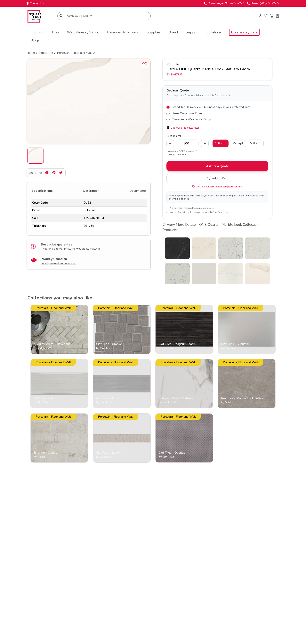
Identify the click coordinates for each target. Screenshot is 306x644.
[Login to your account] (261, 16)
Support (192, 32)
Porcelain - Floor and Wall (75, 53)
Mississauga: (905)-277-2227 (224, 3)
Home (31, 53)
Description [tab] (91, 191)
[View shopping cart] (272, 16)
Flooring (37, 32)
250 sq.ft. (238, 143)
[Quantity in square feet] (188, 143)
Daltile (177, 75)
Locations (214, 32)
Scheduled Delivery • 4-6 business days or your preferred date (211, 107)
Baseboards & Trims (123, 32)
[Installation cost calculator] (278, 16)
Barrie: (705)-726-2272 (263, 3)
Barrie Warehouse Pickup (188, 113)
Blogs (35, 40)
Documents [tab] (138, 191)
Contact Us (35, 3)
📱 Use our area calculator (183, 128)
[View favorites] (266, 16)
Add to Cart (217, 178)
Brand (173, 32)
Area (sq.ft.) (174, 136)
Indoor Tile (46, 53)
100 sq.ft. (221, 143)
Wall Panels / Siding (83, 32)
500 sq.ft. (256, 143)
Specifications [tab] (42, 191)
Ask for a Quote (217, 166)
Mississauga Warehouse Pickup (191, 119)
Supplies (154, 32)
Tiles (55, 32)
